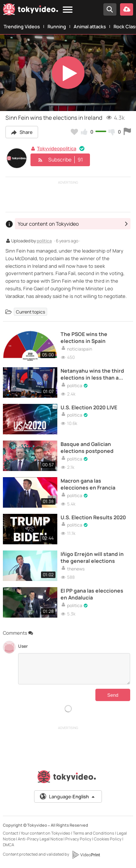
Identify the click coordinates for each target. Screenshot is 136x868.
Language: (67, 797)
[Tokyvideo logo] (30, 11)
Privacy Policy (78, 839)
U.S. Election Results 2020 (93, 517)
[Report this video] (127, 132)
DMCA (9, 845)
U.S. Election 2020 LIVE (89, 407)
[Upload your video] (127, 9)
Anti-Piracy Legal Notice (40, 839)
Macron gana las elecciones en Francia (88, 484)
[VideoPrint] (86, 855)
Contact (11, 833)
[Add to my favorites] (74, 132)
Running (57, 26)
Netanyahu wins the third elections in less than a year (92, 374)
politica (44, 241)
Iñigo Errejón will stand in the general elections (92, 557)
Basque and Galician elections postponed (87, 447)
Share (22, 132)
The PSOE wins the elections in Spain (84, 337)
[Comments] (74, 669)
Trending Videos (22, 26)
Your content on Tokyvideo (46, 833)
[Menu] (68, 10)
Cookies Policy (108, 839)
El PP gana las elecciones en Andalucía (92, 594)
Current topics (30, 312)
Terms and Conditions (94, 833)
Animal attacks (90, 26)
